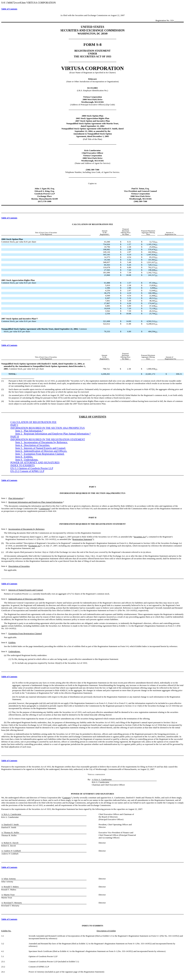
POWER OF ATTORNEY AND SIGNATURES (35, 463)
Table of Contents (9, 9)
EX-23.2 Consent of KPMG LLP (27, 471)
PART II (15, 437)
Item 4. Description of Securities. (33, 445)
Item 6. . (41, 451)
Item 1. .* (29, 431)
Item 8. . (24, 457)
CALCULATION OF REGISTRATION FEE (33, 422)
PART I (14, 425)
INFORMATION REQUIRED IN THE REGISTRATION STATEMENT (48, 439)
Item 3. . (42, 442)
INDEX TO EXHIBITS (23, 465)
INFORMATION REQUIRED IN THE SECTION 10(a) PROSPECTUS (48, 428)
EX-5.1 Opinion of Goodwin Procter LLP (32, 468)
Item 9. (27, 460)
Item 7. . (40, 454)
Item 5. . (41, 448)
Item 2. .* (53, 434)
